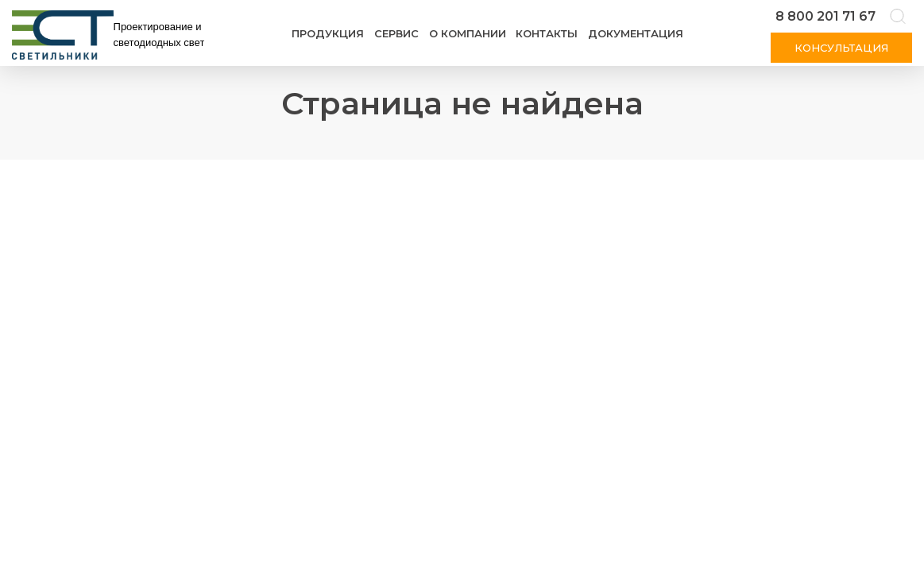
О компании (468, 33)
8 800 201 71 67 (825, 16)
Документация (636, 33)
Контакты (547, 33)
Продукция (328, 33)
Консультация (841, 48)
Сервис (396, 33)
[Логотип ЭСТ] (111, 35)
